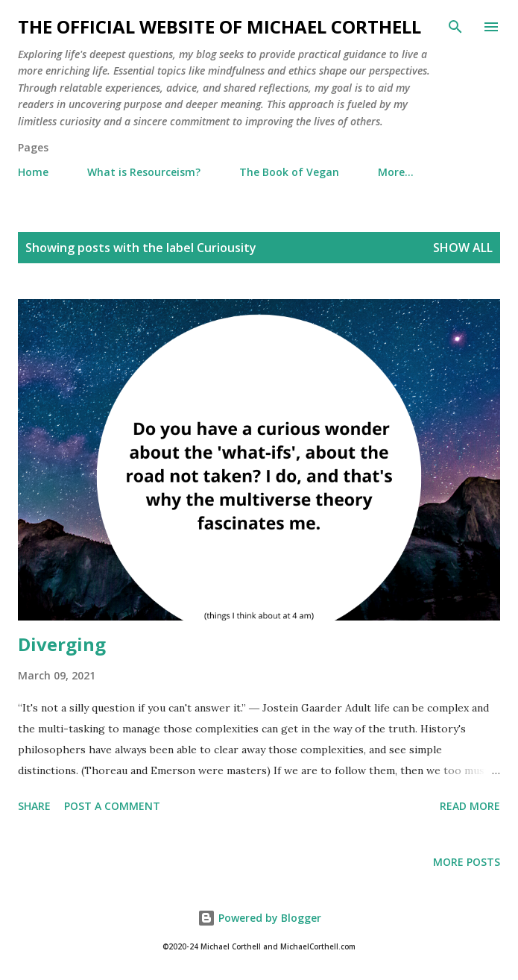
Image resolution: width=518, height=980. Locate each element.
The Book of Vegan (289, 172)
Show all (463, 248)
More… (396, 172)
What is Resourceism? (144, 172)
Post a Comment (112, 806)
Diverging (62, 644)
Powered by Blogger (259, 918)
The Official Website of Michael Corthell (219, 26)
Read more (470, 806)
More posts (467, 862)
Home (33, 172)
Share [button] (34, 806)
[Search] (455, 27)
